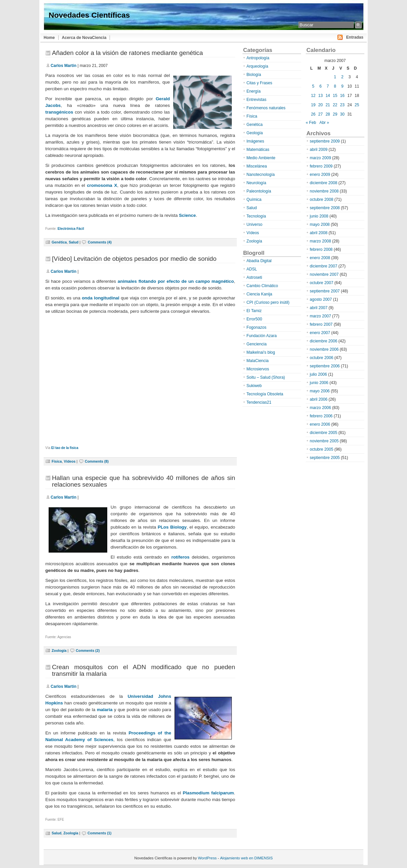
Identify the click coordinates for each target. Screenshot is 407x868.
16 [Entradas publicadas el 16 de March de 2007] (342, 96)
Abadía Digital (259, 261)
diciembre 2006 (324, 341)
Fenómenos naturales (266, 108)
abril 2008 (319, 233)
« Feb (311, 123)
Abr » (324, 123)
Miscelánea (257, 166)
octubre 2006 (322, 358)
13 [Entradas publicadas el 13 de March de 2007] (321, 96)
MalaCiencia (258, 361)
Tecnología (256, 216)
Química (254, 200)
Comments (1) (100, 833)
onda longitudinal (101, 298)
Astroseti (254, 277)
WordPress (207, 858)
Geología (255, 133)
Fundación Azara (262, 336)
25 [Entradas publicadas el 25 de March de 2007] (357, 105)
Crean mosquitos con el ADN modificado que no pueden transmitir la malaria (144, 670)
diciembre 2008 (324, 183)
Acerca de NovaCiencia (84, 38)
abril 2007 (319, 308)
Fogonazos (256, 327)
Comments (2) (88, 651)
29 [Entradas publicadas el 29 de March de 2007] (335, 114)
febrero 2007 (321, 324)
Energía (253, 91)
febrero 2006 (321, 416)
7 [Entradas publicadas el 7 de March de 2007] (328, 86)
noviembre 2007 (324, 274)
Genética (59, 242)
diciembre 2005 (324, 433)
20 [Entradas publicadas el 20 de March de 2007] (321, 105)
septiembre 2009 (325, 141)
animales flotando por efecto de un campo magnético (176, 281)
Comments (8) (97, 461)
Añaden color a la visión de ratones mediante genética (127, 53)
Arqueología (257, 66)
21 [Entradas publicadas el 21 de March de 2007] (328, 105)
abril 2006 (319, 399)
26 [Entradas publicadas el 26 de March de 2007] (313, 114)
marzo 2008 (320, 241)
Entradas (355, 37)
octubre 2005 (322, 449)
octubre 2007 (322, 283)
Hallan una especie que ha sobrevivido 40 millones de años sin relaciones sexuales (144, 481)
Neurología (256, 183)
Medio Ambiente (261, 158)
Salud (73, 242)
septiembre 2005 (325, 458)
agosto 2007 (321, 299)
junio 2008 (319, 216)
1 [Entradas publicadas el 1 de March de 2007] (335, 77)
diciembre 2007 (324, 266)
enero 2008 (320, 258)
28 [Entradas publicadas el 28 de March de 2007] (328, 114)
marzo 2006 (320, 408)
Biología (254, 75)
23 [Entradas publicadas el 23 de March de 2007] (342, 105)
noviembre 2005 (324, 441)
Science (187, 215)
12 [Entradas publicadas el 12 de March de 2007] (313, 96)
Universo (254, 224)
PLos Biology (172, 527)
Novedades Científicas (89, 15)
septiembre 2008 (325, 208)
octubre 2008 (322, 200)
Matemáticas (258, 150)
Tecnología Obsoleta (265, 394)
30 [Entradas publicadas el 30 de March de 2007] (342, 114)
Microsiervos (258, 369)
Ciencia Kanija (259, 294)
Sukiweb (254, 386)
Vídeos (69, 461)
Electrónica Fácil (71, 229)
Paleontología (259, 191)
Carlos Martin (63, 66)
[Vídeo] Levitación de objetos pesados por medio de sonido (134, 259)
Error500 (254, 319)
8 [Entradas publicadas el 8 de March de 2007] (335, 86)
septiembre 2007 (325, 291)
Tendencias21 (259, 402)
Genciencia (257, 344)
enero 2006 (320, 424)
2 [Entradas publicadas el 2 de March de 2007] (342, 77)
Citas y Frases (259, 83)
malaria (105, 710)
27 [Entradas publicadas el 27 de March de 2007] (321, 114)
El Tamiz (254, 311)
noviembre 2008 (324, 191)
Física (57, 461)
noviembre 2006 (324, 349)
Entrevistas (256, 100)
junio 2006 (319, 383)
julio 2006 (318, 374)
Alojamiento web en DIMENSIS (246, 858)
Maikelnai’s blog (261, 352)
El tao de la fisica (65, 448)
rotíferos (180, 557)
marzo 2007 (320, 316)
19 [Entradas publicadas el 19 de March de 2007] (313, 105)
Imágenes (255, 141)
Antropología (258, 58)
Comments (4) (100, 242)
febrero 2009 (321, 166)
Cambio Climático (262, 286)
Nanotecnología (261, 175)
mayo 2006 (320, 391)
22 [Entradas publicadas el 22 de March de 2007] (335, 105)
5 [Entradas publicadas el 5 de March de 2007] (313, 86)
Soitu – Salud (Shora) (266, 377)
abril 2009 (319, 150)
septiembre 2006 (325, 366)
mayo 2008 (320, 224)
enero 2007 (320, 333)
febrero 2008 (321, 249)
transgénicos (59, 112)
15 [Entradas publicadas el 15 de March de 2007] (335, 96)
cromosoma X (102, 185)
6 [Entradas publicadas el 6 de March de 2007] (321, 86)
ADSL (252, 269)
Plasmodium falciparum (208, 793)
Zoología (59, 651)
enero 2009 (320, 175)
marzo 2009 (320, 158)
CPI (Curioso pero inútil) (268, 302)
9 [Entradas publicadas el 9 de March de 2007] (342, 86)
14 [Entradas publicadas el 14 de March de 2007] (328, 96)
